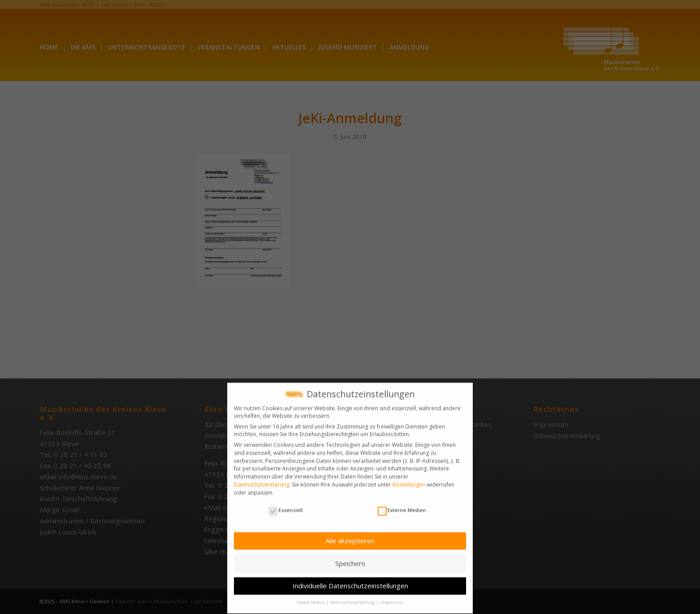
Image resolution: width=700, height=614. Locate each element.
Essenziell (286, 505)
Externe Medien (402, 505)
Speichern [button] (350, 558)
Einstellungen (409, 479)
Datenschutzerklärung (262, 479)
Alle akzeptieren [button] (350, 535)
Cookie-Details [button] (311, 598)
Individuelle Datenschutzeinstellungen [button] (350, 581)
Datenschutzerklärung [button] (353, 598)
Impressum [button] (392, 598)
